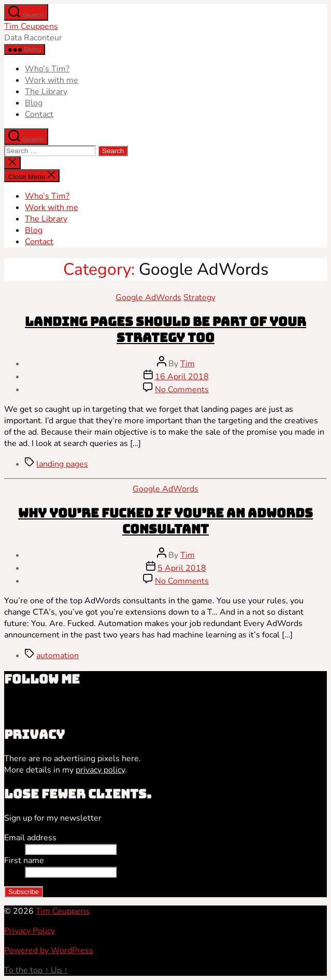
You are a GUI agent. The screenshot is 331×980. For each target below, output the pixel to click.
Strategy (199, 298)
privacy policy (100, 770)
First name (24, 860)
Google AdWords (148, 298)
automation (57, 656)
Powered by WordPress (49, 951)
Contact (39, 114)
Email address (30, 838)
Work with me (52, 80)
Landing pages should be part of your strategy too (165, 330)
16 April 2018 (182, 377)
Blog (34, 103)
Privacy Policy (30, 931)
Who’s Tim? (47, 69)
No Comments (182, 390)
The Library (46, 92)
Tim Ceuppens (31, 26)
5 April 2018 (182, 568)
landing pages (62, 464)
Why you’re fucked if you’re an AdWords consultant (165, 521)
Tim (188, 364)
